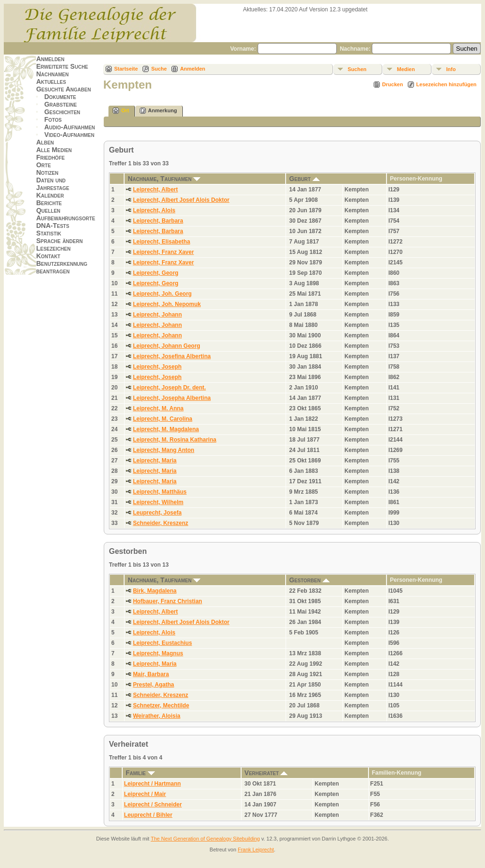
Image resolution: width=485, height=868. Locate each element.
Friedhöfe (50, 157)
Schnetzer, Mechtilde (161, 705)
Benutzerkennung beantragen (62, 267)
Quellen (48, 210)
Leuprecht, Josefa (157, 513)
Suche (159, 69)
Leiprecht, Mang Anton (164, 450)
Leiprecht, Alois (154, 210)
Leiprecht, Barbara (158, 221)
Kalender (50, 195)
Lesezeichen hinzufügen (446, 84)
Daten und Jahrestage (53, 184)
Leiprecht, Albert (156, 190)
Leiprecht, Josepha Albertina (172, 398)
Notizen (47, 172)
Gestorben (310, 580)
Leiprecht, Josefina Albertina (172, 356)
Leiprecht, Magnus (158, 653)
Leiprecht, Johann (157, 315)
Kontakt (48, 256)
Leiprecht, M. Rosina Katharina (175, 440)
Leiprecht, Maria (155, 461)
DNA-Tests (53, 226)
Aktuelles (51, 81)
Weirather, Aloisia (157, 716)
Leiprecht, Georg (156, 273)
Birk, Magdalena (155, 591)
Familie (140, 773)
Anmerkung (158, 111)
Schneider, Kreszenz (161, 523)
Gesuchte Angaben (63, 89)
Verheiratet (266, 773)
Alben (45, 142)
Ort (121, 111)
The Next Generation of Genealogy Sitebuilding (205, 839)
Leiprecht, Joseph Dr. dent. (170, 388)
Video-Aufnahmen (69, 135)
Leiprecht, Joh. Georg (162, 294)
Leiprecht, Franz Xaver (164, 252)
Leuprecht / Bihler (148, 815)
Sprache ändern (59, 241)
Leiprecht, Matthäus (160, 492)
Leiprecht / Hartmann (153, 784)
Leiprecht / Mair (145, 794)
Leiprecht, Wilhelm (158, 502)
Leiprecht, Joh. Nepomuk (167, 304)
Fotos (53, 119)
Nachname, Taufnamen (164, 179)
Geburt (305, 179)
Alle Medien (54, 150)
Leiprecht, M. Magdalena (166, 429)
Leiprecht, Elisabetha (162, 242)
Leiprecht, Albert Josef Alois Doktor (181, 200)
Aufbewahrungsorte (66, 218)
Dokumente (60, 97)
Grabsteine (60, 104)
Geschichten (62, 112)
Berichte (49, 203)
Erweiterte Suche (62, 66)
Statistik (49, 233)
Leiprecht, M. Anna (158, 408)
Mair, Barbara (151, 674)
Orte (43, 165)
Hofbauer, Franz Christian (168, 601)
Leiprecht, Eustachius (163, 643)
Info (451, 69)
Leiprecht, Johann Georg (167, 346)
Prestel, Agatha (154, 685)
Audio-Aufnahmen (69, 127)
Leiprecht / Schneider (153, 805)
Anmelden (50, 59)
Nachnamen (52, 74)
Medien (406, 69)
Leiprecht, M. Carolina (163, 419)
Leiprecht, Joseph (157, 367)
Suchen (357, 69)
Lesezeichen (53, 248)
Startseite (126, 69)
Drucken (393, 84)
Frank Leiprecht (256, 850)
